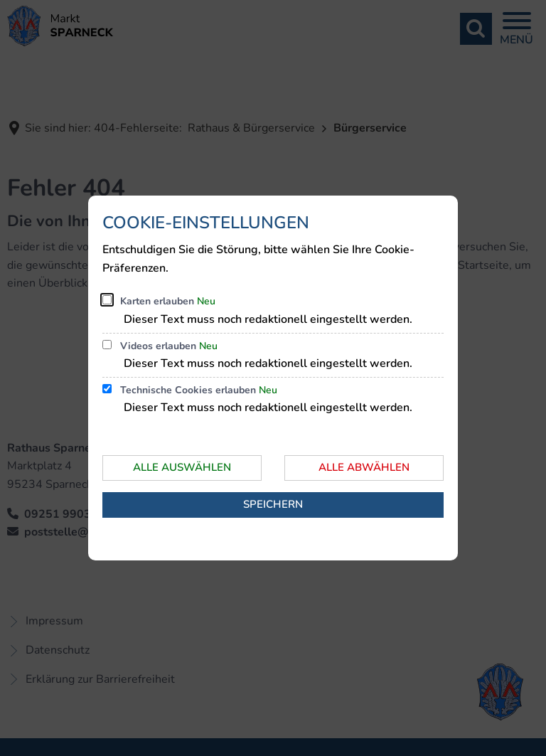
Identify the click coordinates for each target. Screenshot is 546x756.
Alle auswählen (182, 467)
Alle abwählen (364, 467)
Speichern (273, 504)
